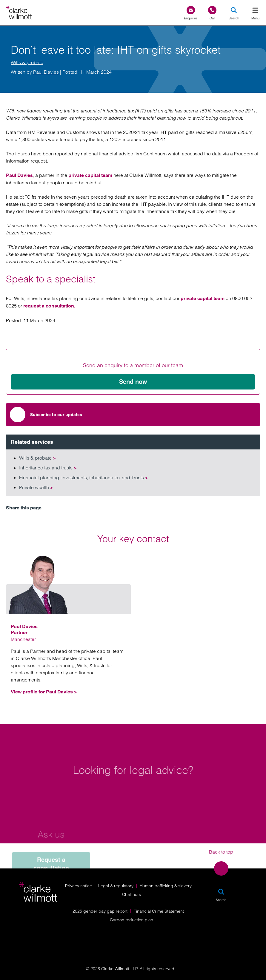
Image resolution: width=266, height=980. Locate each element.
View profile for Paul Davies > (44, 692)
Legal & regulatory (116, 886)
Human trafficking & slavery (166, 886)
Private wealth (36, 487)
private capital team (90, 175)
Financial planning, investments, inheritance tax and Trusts (83, 477)
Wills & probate (27, 62)
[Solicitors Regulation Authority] (224, 936)
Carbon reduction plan (132, 920)
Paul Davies (46, 72)
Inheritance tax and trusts (48, 468)
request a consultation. (49, 306)
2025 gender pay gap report (100, 911)
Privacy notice (79, 886)
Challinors (132, 894)
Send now (133, 382)
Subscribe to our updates (46, 415)
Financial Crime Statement (159, 911)
